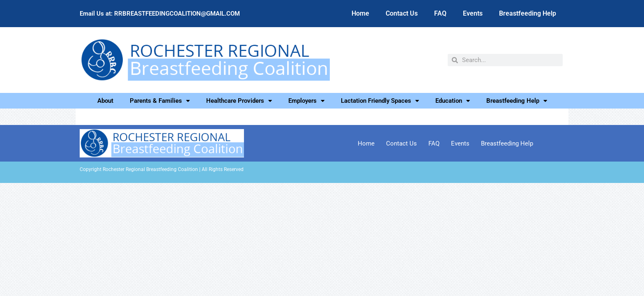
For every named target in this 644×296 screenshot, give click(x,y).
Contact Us (402, 13)
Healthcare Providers (239, 101)
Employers (306, 101)
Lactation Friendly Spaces (380, 101)
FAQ (440, 13)
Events (473, 13)
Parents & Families (160, 101)
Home (360, 13)
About (105, 101)
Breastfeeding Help (528, 13)
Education (453, 101)
